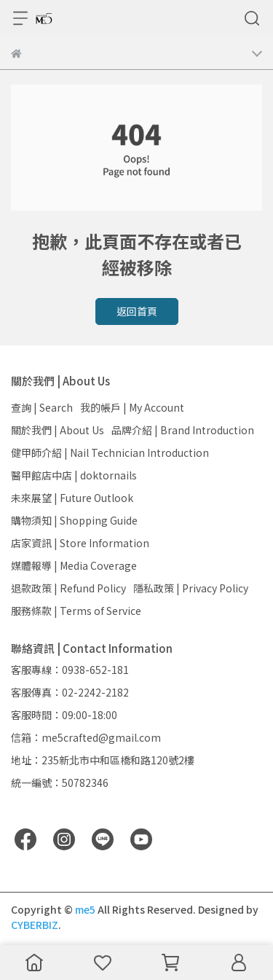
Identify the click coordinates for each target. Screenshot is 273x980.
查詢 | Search (42, 407)
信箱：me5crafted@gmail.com (86, 737)
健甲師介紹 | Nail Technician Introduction (110, 452)
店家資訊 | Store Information (80, 543)
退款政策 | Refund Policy (68, 588)
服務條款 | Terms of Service (76, 611)
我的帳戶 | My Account (132, 407)
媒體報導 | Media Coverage (74, 565)
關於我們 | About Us (58, 430)
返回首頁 (137, 311)
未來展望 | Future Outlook (72, 498)
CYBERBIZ (35, 925)
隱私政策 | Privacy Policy (191, 588)
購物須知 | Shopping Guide (74, 520)
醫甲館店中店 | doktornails (74, 475)
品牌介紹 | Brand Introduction (183, 430)
